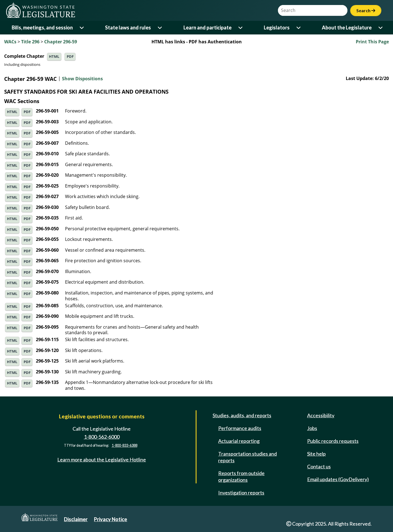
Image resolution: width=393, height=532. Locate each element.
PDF (70, 57)
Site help (316, 454)
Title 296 (30, 42)
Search (366, 10)
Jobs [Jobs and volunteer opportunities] (312, 428)
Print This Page (372, 42)
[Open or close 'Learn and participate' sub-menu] (241, 28)
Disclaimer (76, 519)
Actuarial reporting (239, 441)
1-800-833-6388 (125, 446)
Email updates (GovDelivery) (338, 479)
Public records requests (333, 441)
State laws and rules (128, 28)
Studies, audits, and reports (242, 415)
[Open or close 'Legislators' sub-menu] (299, 28)
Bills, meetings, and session (42, 28)
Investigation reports (241, 493)
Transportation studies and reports (248, 457)
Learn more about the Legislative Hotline (102, 459)
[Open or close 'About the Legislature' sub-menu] (381, 28)
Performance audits (240, 428)
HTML (54, 57)
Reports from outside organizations (241, 476)
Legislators (277, 28)
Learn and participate (207, 28)
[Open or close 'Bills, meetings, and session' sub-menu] (82, 28)
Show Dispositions (82, 79)
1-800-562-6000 (102, 437)
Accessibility (321, 415)
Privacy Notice (110, 519)
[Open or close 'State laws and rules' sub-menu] (160, 28)
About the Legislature (347, 28)
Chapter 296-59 (61, 42)
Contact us (319, 466)
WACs (10, 42)
